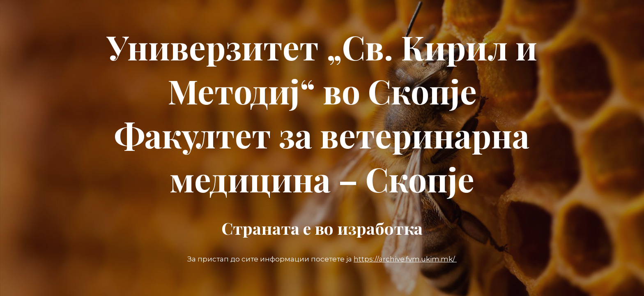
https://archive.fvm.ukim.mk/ (405, 259)
